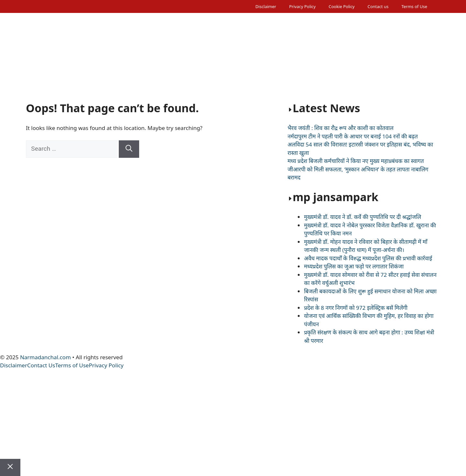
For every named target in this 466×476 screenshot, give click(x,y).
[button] (35, 88)
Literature (411, 69)
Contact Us (41, 365)
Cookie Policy (341, 6)
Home (39, 69)
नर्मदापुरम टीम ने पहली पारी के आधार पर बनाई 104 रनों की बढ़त (353, 136)
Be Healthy (339, 69)
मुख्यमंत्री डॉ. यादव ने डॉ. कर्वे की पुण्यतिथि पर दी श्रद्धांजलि (362, 217)
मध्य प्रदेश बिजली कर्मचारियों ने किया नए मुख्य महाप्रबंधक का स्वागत (355, 161)
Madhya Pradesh (117, 69)
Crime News (210, 69)
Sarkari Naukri (49, 78)
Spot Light (376, 69)
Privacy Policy (302, 6)
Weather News (167, 69)
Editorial (69, 69)
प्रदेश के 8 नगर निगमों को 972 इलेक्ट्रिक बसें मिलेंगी (356, 308)
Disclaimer (266, 6)
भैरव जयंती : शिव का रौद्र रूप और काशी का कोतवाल (340, 128)
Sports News (251, 69)
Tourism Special (296, 69)
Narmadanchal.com (45, 357)
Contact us (378, 6)
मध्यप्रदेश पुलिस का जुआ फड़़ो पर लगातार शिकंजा (354, 266)
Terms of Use (414, 6)
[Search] (129, 149)
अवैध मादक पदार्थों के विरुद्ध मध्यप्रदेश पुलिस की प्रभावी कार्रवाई (368, 258)
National (87, 78)
